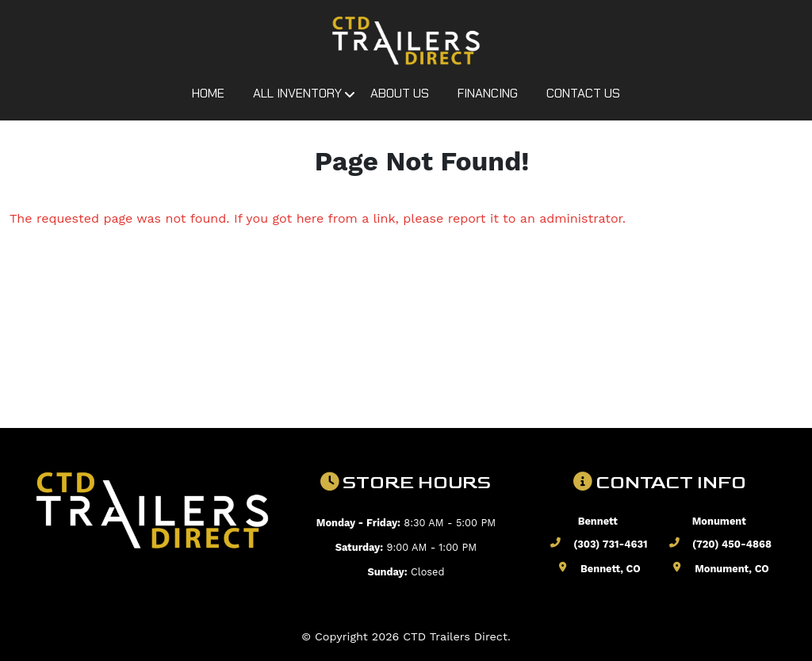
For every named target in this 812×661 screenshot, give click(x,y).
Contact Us (583, 93)
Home (208, 93)
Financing (488, 93)
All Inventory (297, 93)
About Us (400, 93)
